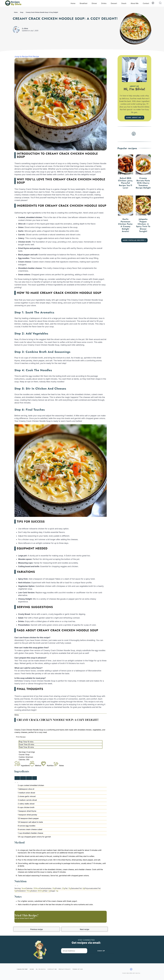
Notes (59, 766)
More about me (134, 118)
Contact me (52, 969)
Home (73, 3)
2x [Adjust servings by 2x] (23, 778)
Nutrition (47, 766)
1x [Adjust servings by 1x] (17, 778)
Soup (22, 12)
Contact (146, 3)
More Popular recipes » (135, 240)
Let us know (19, 918)
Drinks (104, 3)
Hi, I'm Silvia (41, 969)
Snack (124, 3)
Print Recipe (34, 56)
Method (36, 766)
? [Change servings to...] (35, 778)
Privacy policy (65, 969)
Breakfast (84, 3)
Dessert (114, 3)
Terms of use (78, 969)
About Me (135, 3)
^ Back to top (22, 969)
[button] (16, 783)
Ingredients (22, 766)
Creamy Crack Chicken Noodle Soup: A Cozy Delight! (42, 12)
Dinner (94, 3)
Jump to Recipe (21, 56)
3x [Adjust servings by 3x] (29, 778)
